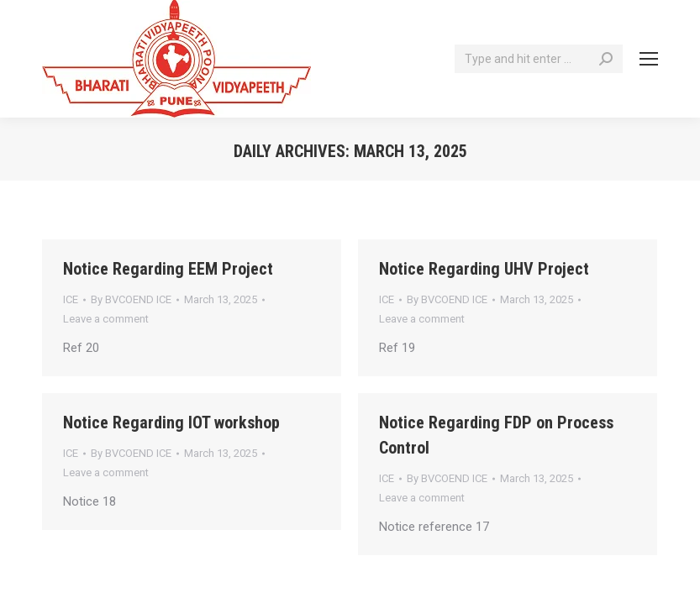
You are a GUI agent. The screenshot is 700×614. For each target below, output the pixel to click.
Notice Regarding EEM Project (168, 269)
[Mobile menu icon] (649, 59)
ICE (71, 299)
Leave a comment (106, 319)
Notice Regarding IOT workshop (171, 422)
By (131, 299)
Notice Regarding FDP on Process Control (496, 435)
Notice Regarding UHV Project (484, 269)
